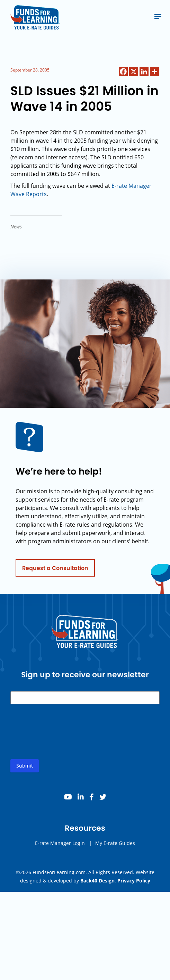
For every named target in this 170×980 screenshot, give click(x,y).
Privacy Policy (134, 881)
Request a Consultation (55, 569)
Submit (25, 767)
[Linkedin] (144, 72)
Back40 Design (97, 881)
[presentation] (63, 739)
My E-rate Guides (115, 844)
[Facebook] (123, 72)
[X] (134, 72)
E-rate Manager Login (60, 844)
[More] (154, 72)
